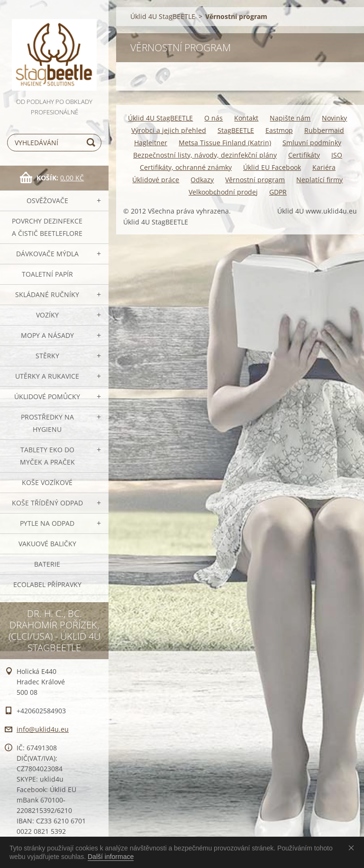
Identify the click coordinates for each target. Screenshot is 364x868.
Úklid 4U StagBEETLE (163, 16)
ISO (337, 155)
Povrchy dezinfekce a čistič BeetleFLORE (47, 227)
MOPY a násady (47, 335)
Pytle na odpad (47, 523)
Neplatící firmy (319, 180)
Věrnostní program (255, 180)
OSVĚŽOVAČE (47, 201)
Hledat (92, 143)
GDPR (278, 192)
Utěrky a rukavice (47, 376)
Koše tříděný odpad (47, 503)
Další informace (111, 857)
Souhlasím (353, 848)
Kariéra (324, 167)
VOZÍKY (47, 315)
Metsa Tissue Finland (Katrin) (225, 143)
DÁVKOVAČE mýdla (47, 254)
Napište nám (290, 118)
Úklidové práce (156, 180)
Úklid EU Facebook (272, 167)
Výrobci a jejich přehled (169, 130)
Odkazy (202, 180)
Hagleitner (151, 143)
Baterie (47, 564)
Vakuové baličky (47, 544)
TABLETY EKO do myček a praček (47, 456)
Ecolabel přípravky (47, 584)
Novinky (334, 118)
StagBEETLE (236, 130)
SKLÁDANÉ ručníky (47, 294)
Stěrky (47, 356)
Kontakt (246, 118)
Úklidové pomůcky (47, 397)
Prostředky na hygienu (47, 423)
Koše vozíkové (47, 482)
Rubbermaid (324, 130)
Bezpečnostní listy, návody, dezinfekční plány (205, 155)
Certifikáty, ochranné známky (186, 167)
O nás (214, 118)
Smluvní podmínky (312, 143)
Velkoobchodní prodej (223, 192)
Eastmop (279, 130)
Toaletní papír (47, 274)
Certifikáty (304, 155)
